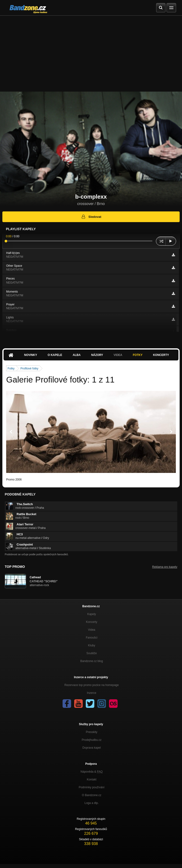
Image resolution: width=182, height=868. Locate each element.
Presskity (92, 732)
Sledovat (91, 217)
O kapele (55, 355)
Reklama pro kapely (165, 567)
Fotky (138, 355)
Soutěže (91, 653)
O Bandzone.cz (91, 795)
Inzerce (92, 693)
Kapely (92, 614)
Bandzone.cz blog (92, 661)
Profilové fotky (29, 369)
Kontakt (92, 779)
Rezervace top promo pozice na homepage (92, 685)
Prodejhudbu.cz (92, 740)
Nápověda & (92, 772)
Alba (77, 355)
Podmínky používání (92, 787)
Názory (97, 355)
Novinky (31, 355)
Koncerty (161, 355)
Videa (118, 355)
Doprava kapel (92, 748)
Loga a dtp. (91, 803)
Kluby (91, 645)
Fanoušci (92, 638)
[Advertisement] (91, 51)
